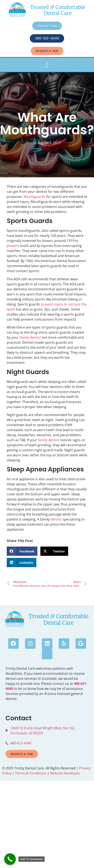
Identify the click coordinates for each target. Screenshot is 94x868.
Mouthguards (34, 197)
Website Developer (65, 773)
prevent (13, 246)
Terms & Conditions (31, 773)
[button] (47, 65)
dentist (56, 519)
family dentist (30, 337)
